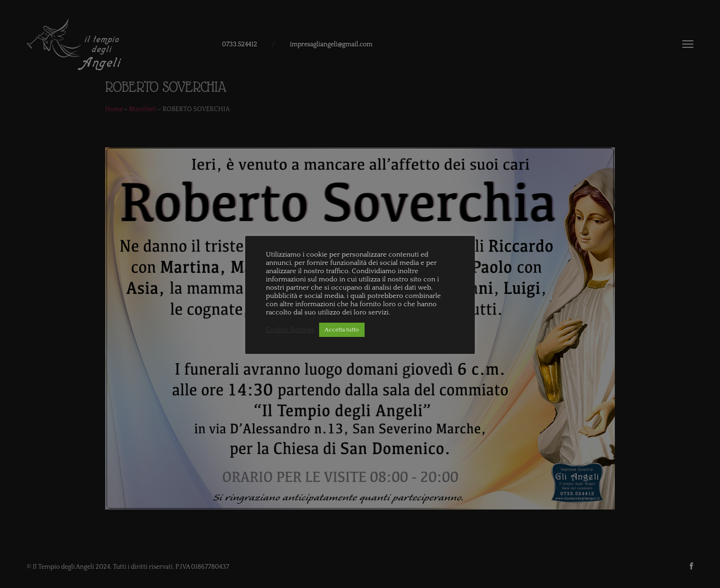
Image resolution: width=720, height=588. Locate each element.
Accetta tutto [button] (342, 330)
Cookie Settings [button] (290, 330)
